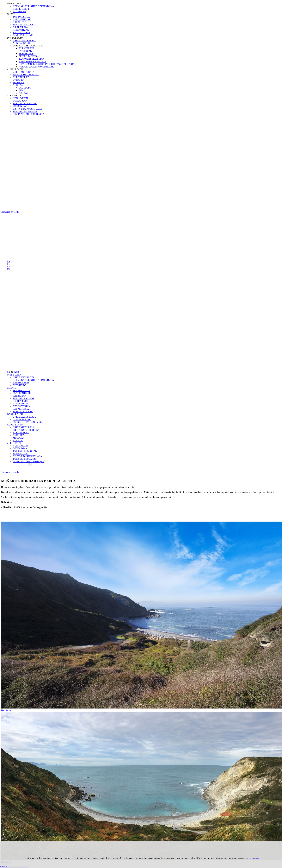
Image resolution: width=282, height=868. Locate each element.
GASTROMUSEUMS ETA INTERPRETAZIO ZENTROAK (47, 64)
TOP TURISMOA (21, 17)
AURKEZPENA (27, 48)
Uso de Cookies (252, 858)
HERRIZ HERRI (21, 9)
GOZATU (12, 14)
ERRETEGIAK (26, 54)
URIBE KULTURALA (24, 72)
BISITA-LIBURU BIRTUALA (27, 109)
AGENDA (18, 85)
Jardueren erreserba (10, 212)
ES (8, 261)
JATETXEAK (25, 51)
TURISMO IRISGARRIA (25, 111)
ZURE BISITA (14, 96)
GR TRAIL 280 (20, 27)
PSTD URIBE (20, 11)
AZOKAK (24, 93)
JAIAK (22, 90)
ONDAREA (19, 80)
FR (8, 269)
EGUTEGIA (25, 88)
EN (9, 267)
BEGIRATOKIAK (22, 32)
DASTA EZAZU (15, 38)
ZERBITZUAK (20, 106)
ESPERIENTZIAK (22, 19)
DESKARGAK (20, 101)
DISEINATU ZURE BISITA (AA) (29, 114)
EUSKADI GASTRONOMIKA (28, 46)
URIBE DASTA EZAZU (25, 40)
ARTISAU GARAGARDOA (32, 61)
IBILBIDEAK (20, 22)
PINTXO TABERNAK (30, 56)
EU (9, 264)
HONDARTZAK (21, 30)
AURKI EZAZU (15, 69)
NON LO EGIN (20, 98)
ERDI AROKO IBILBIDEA (26, 75)
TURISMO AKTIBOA (24, 25)
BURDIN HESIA (21, 77)
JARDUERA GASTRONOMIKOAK (36, 67)
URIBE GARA (14, 4)
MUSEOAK (19, 82)
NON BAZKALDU (22, 43)
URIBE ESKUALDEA (24, 377)
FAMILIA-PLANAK (23, 35)
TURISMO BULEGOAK (25, 103)
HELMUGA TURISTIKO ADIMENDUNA (33, 6)
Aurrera (4, 867)
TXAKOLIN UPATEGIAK (32, 59)
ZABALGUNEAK (22, 409)
